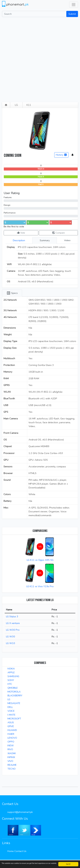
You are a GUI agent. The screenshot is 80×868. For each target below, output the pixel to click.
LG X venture (13, 623)
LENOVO (12, 738)
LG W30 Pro (13, 630)
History (61, 155)
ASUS (11, 722)
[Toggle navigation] (74, 5)
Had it (41, 184)
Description (19, 240)
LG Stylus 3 (12, 616)
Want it (41, 169)
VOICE (11, 711)
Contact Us (20, 851)
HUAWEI (12, 730)
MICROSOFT (14, 719)
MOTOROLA (14, 692)
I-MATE (11, 715)
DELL (10, 707)
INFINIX (11, 757)
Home (11, 851)
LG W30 (11, 636)
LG (16, 105)
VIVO (10, 761)
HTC (10, 684)
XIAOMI (12, 753)
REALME (12, 765)
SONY (11, 680)
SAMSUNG (13, 676)
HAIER (11, 734)
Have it (41, 177)
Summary (45, 240)
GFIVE (11, 726)
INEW (11, 745)
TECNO (12, 769)
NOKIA (11, 669)
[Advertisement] (40, 59)
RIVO (10, 749)
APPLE (11, 672)
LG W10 (11, 643)
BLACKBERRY (15, 696)
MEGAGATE (14, 703)
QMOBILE (13, 688)
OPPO (11, 742)
